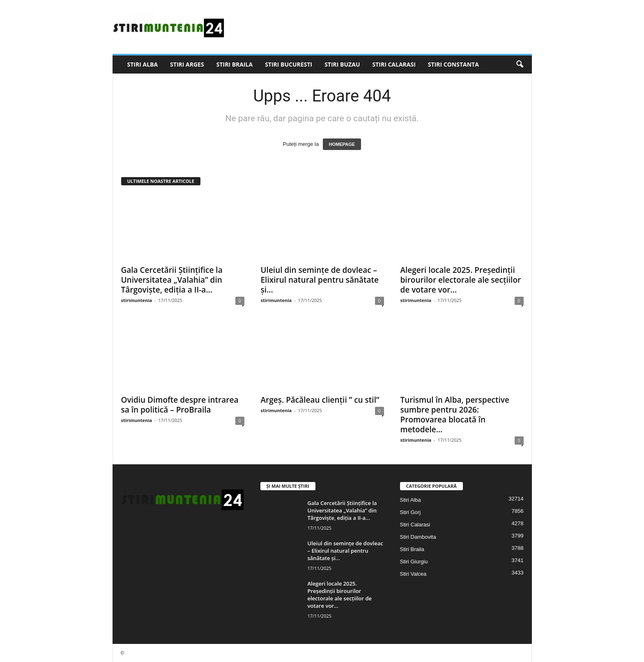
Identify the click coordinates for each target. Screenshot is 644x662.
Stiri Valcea (413, 574)
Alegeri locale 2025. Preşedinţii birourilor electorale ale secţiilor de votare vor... (461, 280)
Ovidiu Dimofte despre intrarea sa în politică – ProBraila (180, 405)
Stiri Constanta (453, 64)
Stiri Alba (143, 64)
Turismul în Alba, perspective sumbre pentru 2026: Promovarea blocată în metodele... (455, 415)
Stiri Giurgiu (414, 562)
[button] (520, 65)
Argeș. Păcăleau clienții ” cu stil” (320, 400)
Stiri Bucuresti (289, 64)
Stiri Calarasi (394, 64)
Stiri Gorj (411, 512)
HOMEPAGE (342, 144)
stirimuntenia (137, 300)
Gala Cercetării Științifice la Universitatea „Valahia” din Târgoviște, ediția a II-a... (172, 280)
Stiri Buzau (342, 64)
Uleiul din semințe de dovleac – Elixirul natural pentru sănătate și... (320, 280)
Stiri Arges (187, 64)
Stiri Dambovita (418, 537)
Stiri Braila (235, 64)
